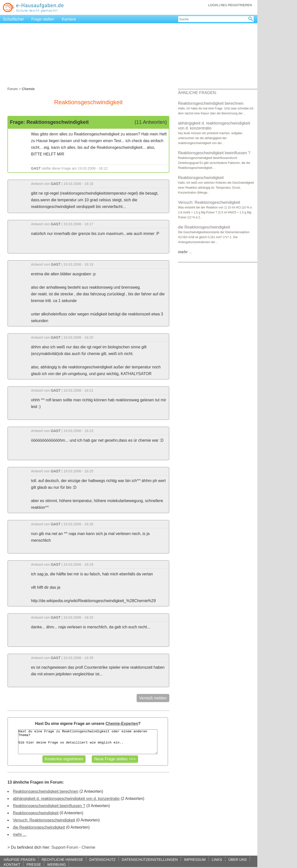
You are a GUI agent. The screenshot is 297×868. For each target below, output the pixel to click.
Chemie (88, 847)
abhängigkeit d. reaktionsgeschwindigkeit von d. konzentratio (66, 799)
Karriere (69, 19)
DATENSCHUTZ (102, 859)
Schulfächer (14, 19)
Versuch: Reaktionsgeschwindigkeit (44, 820)
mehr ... (20, 834)
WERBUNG (56, 864)
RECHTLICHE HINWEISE (62, 859)
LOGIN (213, 5)
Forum (13, 89)
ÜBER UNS (238, 859)
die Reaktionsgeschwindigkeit (39, 827)
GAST (36, 168)
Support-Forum (65, 847)
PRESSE (34, 864)
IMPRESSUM (195, 859)
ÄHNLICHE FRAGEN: (197, 93)
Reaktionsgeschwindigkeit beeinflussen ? (49, 806)
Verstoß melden (153, 698)
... (185, 252)
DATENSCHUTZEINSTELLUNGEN (150, 859)
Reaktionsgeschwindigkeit (36, 813)
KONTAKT (12, 864)
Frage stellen (43, 19)
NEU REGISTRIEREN (236, 5)
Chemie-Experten (122, 724)
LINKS (217, 859)
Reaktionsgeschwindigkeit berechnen (46, 791)
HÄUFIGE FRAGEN (20, 859)
